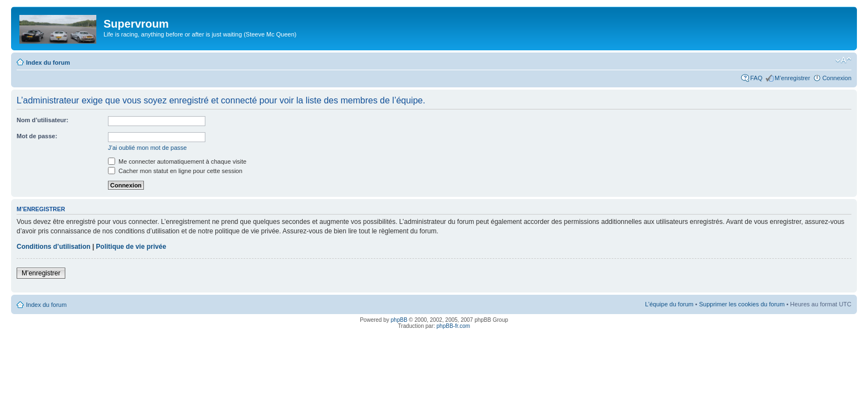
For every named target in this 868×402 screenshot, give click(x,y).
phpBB (399, 320)
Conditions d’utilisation (53, 247)
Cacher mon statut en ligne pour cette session (175, 171)
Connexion (837, 78)
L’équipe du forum (669, 304)
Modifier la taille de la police (843, 60)
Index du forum (48, 62)
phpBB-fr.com (454, 326)
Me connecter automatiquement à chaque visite (177, 161)
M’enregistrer (792, 78)
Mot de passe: (37, 136)
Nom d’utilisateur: (43, 120)
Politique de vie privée (131, 247)
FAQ (756, 78)
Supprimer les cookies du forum (742, 304)
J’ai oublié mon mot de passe (147, 148)
